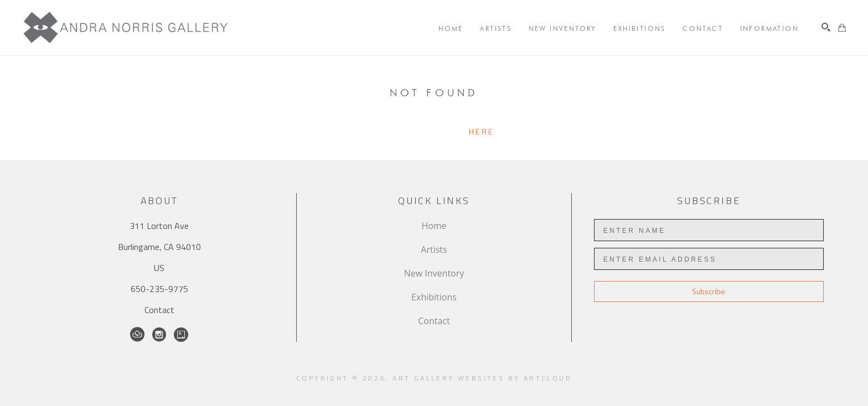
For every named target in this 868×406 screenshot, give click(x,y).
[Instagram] (159, 335)
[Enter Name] (709, 230)
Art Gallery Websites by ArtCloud (482, 378)
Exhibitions (434, 297)
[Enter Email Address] (709, 259)
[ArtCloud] (137, 335)
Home (434, 226)
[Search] (826, 27)
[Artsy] (181, 335)
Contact (159, 310)
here (481, 131)
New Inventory (434, 273)
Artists (434, 249)
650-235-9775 (159, 289)
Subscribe (709, 291)
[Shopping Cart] (842, 28)
